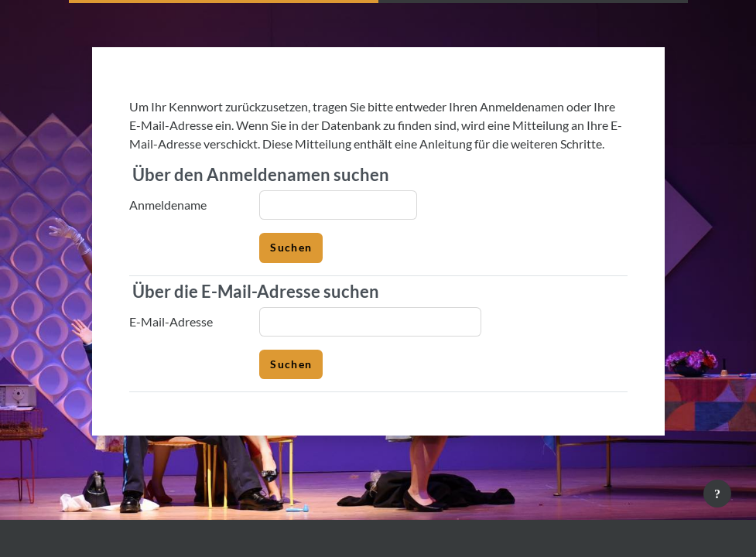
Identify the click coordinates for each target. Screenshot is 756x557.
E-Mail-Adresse (171, 321)
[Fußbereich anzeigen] (717, 494)
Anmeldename (168, 205)
